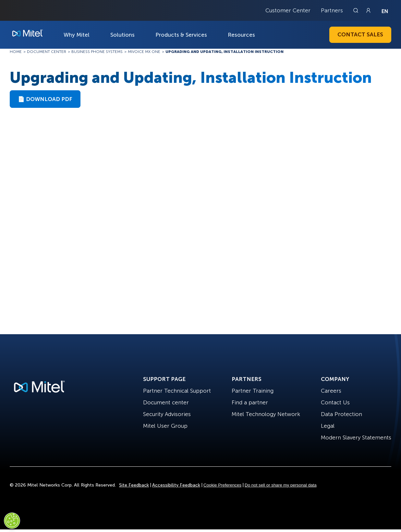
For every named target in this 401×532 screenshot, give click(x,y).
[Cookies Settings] (12, 521)
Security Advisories (167, 414)
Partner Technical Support (177, 391)
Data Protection (341, 414)
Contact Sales (360, 34)
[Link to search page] (357, 10)
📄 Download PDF (45, 99)
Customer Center (288, 10)
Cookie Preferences (222, 485)
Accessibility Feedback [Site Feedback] (176, 485)
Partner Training (253, 391)
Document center (166, 402)
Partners (332, 10)
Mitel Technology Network (266, 414)
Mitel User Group (165, 426)
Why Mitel (77, 35)
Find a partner (250, 402)
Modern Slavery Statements (356, 437)
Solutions (122, 35)
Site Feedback (134, 485)
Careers (331, 391)
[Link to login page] (368, 10)
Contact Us (335, 402)
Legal (328, 426)
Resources (241, 35)
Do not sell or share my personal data (281, 485)
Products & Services (181, 35)
